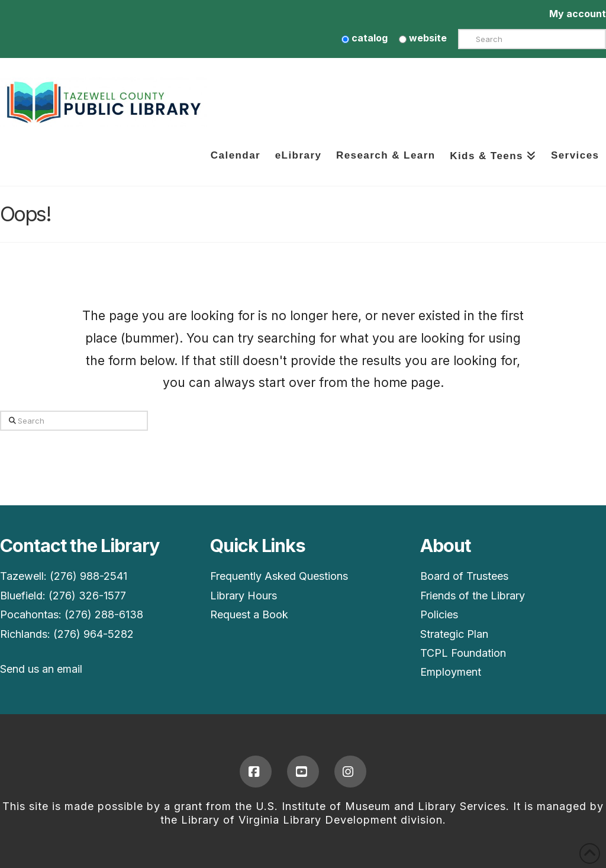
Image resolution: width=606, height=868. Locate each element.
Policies (439, 614)
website (423, 38)
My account (578, 14)
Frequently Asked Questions (279, 576)
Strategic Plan (454, 634)
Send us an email (41, 669)
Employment (451, 672)
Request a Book (249, 614)
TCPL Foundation (463, 653)
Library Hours (244, 596)
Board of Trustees (464, 576)
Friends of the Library (473, 596)
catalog (365, 38)
